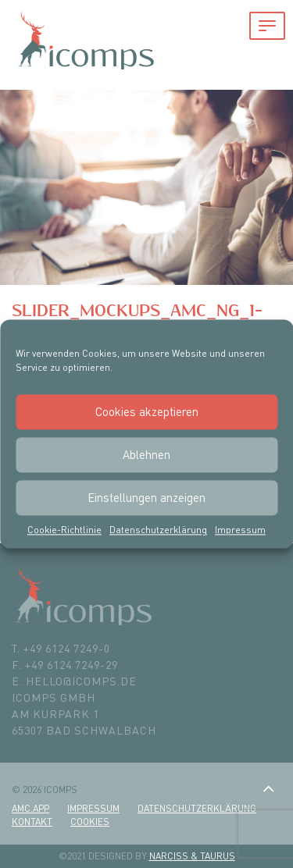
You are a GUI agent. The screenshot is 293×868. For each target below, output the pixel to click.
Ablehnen (146, 455)
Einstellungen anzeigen (146, 498)
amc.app (30, 808)
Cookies (90, 822)
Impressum (240, 530)
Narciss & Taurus (192, 856)
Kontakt (32, 822)
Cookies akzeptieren (147, 412)
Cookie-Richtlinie (64, 530)
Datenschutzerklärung (158, 530)
